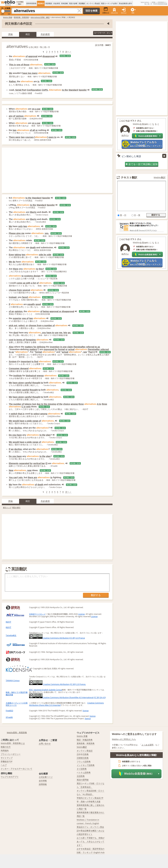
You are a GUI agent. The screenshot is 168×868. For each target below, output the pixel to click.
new (29, 470)
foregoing (31, 340)
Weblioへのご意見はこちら (124, 739)
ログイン (124, 12)
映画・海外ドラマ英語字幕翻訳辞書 (17, 694)
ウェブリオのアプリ (10, 777)
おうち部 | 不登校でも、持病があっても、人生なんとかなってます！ (91, 842)
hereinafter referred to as (87, 347)
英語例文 (41, 3)
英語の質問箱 (83, 780)
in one (63, 347)
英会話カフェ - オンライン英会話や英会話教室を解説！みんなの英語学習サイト (91, 831)
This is (12, 65)
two (15, 130)
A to (99, 404)
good (38, 304)
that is (21, 414)
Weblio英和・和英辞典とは (13, 743)
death (33, 248)
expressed (49, 349)
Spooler (83, 90)
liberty (33, 212)
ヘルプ (4, 765)
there (16, 269)
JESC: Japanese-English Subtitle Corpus (46, 690)
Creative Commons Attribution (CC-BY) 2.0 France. (64, 684)
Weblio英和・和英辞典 (17, 733)
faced (25, 297)
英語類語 (49, 3)
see (85, 352)
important (26, 361)
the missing (50, 404)
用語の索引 (16, 507)
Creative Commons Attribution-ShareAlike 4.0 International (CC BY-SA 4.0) (67, 697)
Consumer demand (19, 368)
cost (11, 340)
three (81, 404)
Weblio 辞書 (8, 17)
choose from (15, 290)
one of (25, 318)
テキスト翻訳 (129, 177)
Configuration (34, 90)
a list (33, 283)
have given (18, 383)
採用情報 (43, 784)
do (14, 262)
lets (65, 333)
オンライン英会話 (93, 3)
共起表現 (57, 3)
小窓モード (106, 10)
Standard (73, 90)
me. (61, 333)
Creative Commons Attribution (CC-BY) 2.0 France (57, 638)
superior (17, 318)
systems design (32, 276)
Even (11, 255)
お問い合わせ (45, 744)
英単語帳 (64, 3)
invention (55, 347)
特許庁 (8, 622)
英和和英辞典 (31, 3)
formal (62, 349)
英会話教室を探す (126, 3)
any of (12, 116)
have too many (30, 73)
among (74, 404)
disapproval (49, 56)
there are (33, 477)
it (18, 361)
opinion (18, 311)
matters (29, 347)
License (81, 614)
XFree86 (9, 717)
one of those (23, 65)
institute (18, 376)
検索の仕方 (6, 747)
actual (71, 349)
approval (33, 56)
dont (16, 333)
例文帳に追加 (65, 56)
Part (91, 352)
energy (40, 376)
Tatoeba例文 (11, 635)
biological (31, 376)
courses (29, 137)
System (13, 361)
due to (40, 404)
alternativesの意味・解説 (40, 17)
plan (48, 435)
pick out (13, 325)
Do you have (15, 435)
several (26, 290)
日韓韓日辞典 (83, 758)
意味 (10, 34)
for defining (39, 347)
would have (18, 421)
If (9, 304)
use (57, 333)
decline (18, 428)
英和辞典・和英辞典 (21, 17)
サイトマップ (7, 758)
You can (13, 477)
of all (32, 130)
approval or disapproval (62, 311)
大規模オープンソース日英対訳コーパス (17, 704)
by (56, 349)
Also (11, 347)
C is (24, 407)
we (12, 428)
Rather (12, 81)
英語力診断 (73, 3)
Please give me (17, 233)
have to (50, 333)
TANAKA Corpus (13, 681)
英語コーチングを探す (109, 3)
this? (41, 269)
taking (18, 255)
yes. (47, 233)
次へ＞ (68, 52)
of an (11, 311)
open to (52, 137)
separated (24, 463)
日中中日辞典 (83, 754)
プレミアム (114, 12)
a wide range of (33, 421)
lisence (88, 719)
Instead (13, 297)
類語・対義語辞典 (85, 740)
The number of (16, 404)
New (11, 470)
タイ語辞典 (82, 769)
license (86, 711)
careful (28, 383)
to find (35, 361)
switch (14, 414)
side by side (45, 255)
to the (65, 90)
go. (69, 333)
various (20, 116)
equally (31, 304)
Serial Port (21, 90)
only (20, 226)
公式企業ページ (46, 777)
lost (34, 404)
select (21, 325)
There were (15, 137)
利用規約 (5, 751)
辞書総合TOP (7, 761)
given (18, 390)
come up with (23, 283)
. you (43, 333)
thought (36, 383)
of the (60, 404)
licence (93, 716)
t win (20, 477)
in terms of (20, 340)
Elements (14, 463)
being (46, 311)
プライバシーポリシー (11, 754)
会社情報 (43, 781)
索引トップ (7, 507)
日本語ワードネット (37, 614)
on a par (36, 109)
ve (14, 390)
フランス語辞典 (84, 762)
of (27, 56)
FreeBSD (9, 711)
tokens (28, 404)
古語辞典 (81, 776)
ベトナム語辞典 (84, 772)
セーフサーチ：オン (103, 33)
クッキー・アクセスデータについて (17, 769)
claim (70, 347)
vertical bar (39, 463)
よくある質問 (147, 745)
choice (67, 404)
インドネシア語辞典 (86, 765)
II (94, 352)
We (11, 73)
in (38, 81)
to (37, 269)
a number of (49, 325)
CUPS (45, 90)
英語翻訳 (82, 3)
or (37, 130)
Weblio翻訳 (160, 177)
